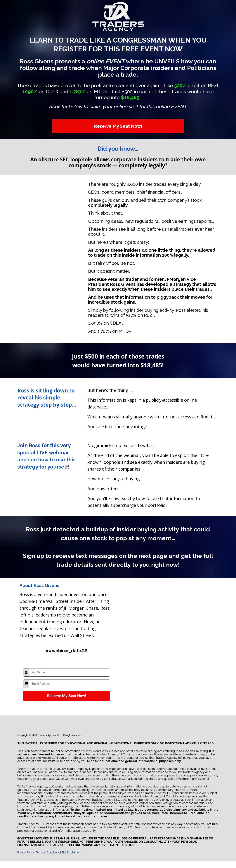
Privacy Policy (26, 853)
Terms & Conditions (48, 853)
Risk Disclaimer (71, 853)
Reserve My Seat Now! (118, 126)
